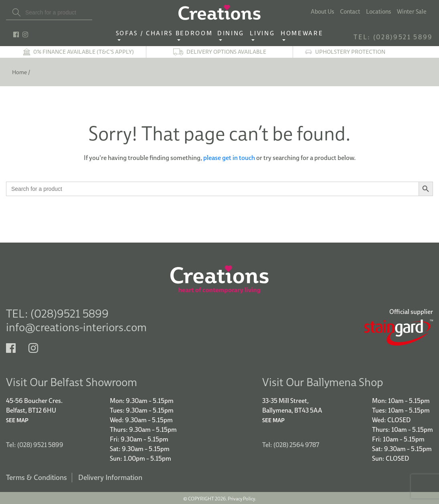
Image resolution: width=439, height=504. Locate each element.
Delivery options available (226, 52)
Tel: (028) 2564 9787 (291, 443)
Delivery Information (110, 476)
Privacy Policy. (242, 497)
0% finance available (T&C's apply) (84, 52)
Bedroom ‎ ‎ (196, 33)
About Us (322, 12)
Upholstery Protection (350, 52)
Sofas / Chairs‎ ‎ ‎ (146, 33)
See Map (17, 419)
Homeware (302, 33)
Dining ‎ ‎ (233, 33)
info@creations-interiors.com (76, 327)
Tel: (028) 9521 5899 (35, 443)
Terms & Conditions (36, 476)
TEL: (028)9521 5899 (393, 37)
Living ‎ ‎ (264, 33)
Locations (378, 12)
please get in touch (229, 158)
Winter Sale (412, 12)
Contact (350, 12)
